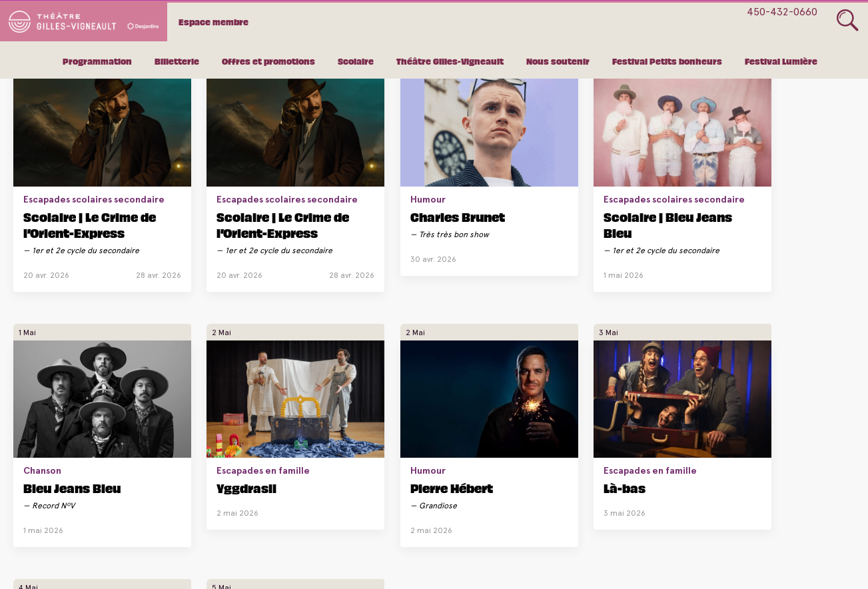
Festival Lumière (781, 63)
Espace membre (223, 22)
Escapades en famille (779, 165)
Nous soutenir (558, 63)
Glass (848, 21)
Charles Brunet (354, 183)
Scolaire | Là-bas (359, 474)
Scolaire (356, 63)
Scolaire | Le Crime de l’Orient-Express (74, 213)
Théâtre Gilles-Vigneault (450, 63)
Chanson (610, 165)
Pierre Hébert (65, 460)
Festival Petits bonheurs (667, 63)
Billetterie (177, 63)
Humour (325, 165)
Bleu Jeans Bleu (640, 183)
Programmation (97, 63)
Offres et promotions (268, 63)
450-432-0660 (782, 12)
